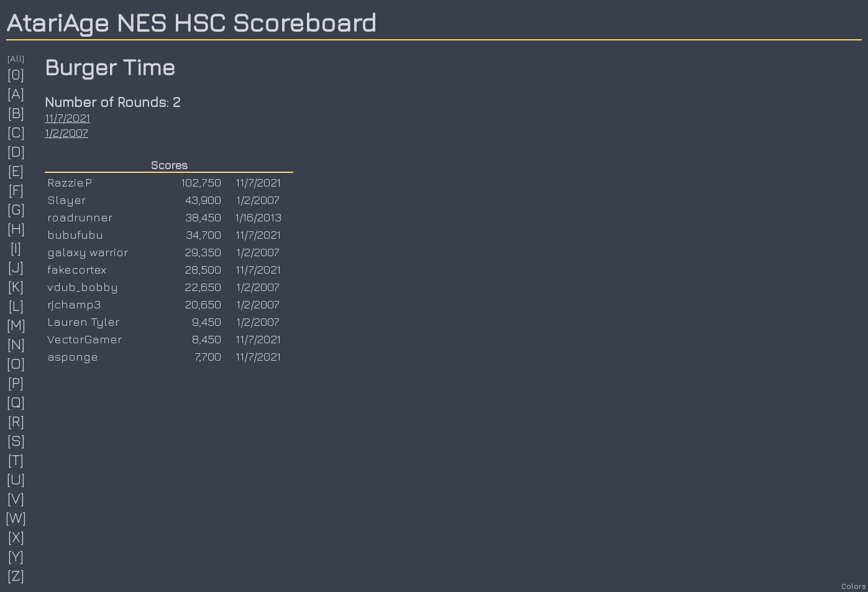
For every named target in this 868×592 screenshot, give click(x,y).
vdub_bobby (83, 287)
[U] (16, 479)
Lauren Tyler (83, 321)
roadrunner (80, 217)
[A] (16, 93)
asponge (73, 356)
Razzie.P (70, 182)
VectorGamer (85, 339)
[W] (16, 517)
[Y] (16, 556)
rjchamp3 (74, 304)
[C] (16, 132)
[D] (16, 151)
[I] (16, 247)
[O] (16, 363)
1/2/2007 (66, 132)
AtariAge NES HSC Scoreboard (191, 22)
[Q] (16, 402)
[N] (16, 344)
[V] (16, 498)
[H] (16, 228)
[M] (16, 325)
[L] (16, 305)
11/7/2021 (67, 118)
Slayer (66, 200)
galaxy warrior (88, 252)
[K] (16, 286)
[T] (16, 460)
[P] (16, 382)
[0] (16, 74)
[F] (16, 190)
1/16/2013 (258, 217)
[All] (16, 58)
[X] (16, 537)
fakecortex (77, 269)
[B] (16, 113)
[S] (16, 440)
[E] (16, 170)
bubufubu (75, 234)
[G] (16, 209)
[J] (16, 267)
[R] (16, 421)
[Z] (16, 575)
